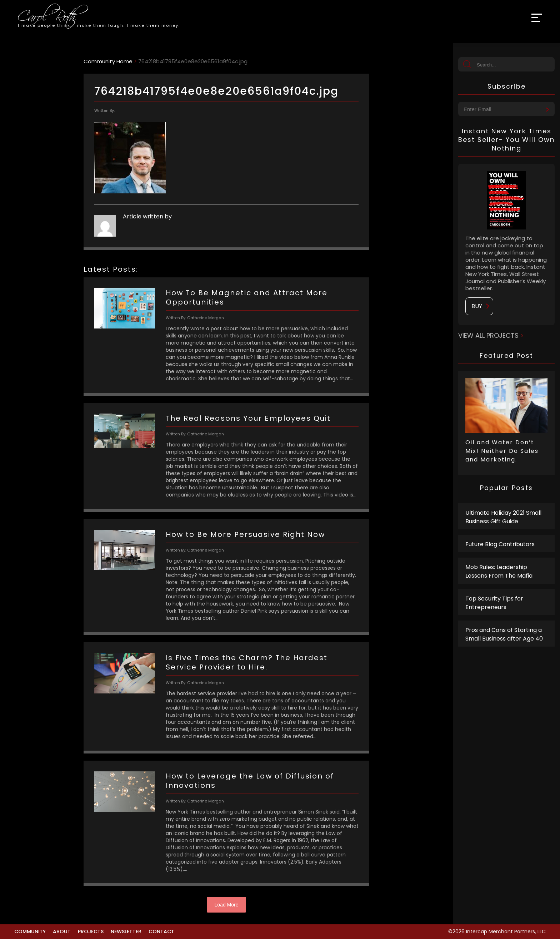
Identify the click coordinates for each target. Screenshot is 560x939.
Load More (227, 905)
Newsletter (126, 931)
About (62, 931)
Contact (161, 931)
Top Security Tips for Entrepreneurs (494, 603)
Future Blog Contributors (500, 544)
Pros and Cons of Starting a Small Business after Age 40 (504, 634)
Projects (91, 931)
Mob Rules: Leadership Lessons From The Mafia (499, 571)
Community (30, 931)
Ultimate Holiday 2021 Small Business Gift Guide (503, 517)
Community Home (108, 61)
